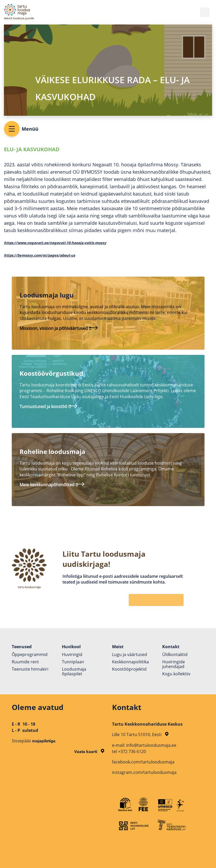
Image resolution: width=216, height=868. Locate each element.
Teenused (22, 647)
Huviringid (72, 654)
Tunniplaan (73, 662)
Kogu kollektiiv (176, 674)
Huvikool (71, 647)
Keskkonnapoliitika (130, 662)
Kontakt (171, 647)
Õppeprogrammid (30, 654)
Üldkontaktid (175, 654)
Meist (118, 647)
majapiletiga (44, 741)
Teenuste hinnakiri (30, 669)
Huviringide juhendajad (174, 664)
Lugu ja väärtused (130, 654)
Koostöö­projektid (129, 669)
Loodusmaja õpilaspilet (74, 671)
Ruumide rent (25, 662)
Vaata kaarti (89, 752)
